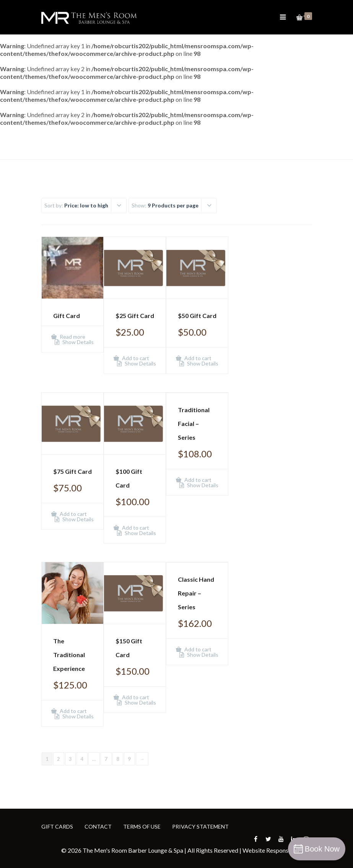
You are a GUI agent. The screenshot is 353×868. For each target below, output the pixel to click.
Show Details (77, 342)
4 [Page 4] (82, 759)
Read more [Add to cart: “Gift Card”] (72, 337)
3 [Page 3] (71, 759)
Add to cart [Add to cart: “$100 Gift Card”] (135, 528)
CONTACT (98, 826)
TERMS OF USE (142, 826)
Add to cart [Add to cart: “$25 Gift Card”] (135, 358)
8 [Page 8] (118, 759)
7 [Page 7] (106, 759)
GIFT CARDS (57, 826)
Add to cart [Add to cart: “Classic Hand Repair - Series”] (197, 649)
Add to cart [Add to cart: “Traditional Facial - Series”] (197, 480)
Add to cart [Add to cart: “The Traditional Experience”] (73, 711)
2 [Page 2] (59, 759)
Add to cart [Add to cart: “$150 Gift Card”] (135, 697)
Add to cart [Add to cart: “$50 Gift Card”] (197, 358)
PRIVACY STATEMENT (200, 826)
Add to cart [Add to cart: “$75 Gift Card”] (73, 514)
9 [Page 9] (129, 759)
